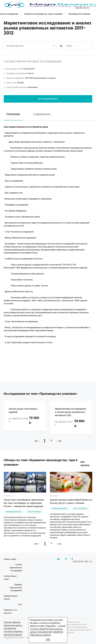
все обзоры (85, 464)
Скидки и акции (10, 559)
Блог (20, 604)
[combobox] (30, 46)
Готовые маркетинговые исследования (16, 568)
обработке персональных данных (47, 633)
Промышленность (13, 512)
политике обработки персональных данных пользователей (46, 630)
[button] (59, 443)
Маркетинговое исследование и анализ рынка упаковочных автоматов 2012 (70, 412)
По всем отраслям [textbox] (15, 46)
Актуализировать (48, 99)
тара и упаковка (34, 512)
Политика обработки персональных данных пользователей (13, 625)
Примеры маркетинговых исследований (16, 588)
